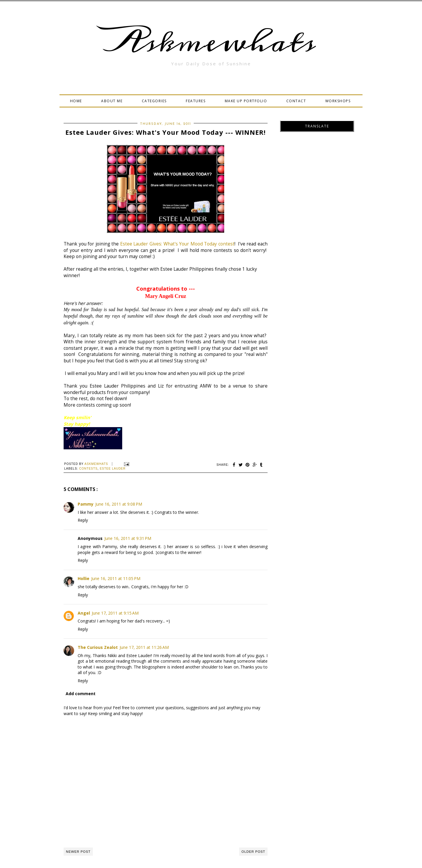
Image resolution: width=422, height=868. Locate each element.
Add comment (81, 694)
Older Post (253, 852)
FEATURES (196, 101)
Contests (88, 469)
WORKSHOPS (338, 101)
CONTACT (296, 101)
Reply (83, 520)
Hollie (84, 578)
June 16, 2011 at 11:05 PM (116, 578)
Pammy (86, 504)
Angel (84, 613)
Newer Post (78, 852)
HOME (76, 101)
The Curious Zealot (98, 647)
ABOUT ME (112, 101)
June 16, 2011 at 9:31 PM (128, 538)
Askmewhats (211, 42)
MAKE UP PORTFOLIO (246, 101)
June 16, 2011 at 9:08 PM (119, 504)
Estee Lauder (113, 469)
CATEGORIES (154, 101)
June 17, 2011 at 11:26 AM (144, 647)
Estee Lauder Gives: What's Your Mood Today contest (177, 244)
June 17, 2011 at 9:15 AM (115, 613)
